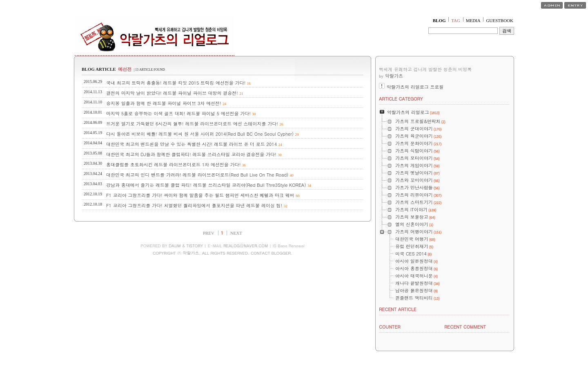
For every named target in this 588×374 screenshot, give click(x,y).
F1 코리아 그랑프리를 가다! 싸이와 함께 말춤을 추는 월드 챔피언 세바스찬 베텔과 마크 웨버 (200, 195)
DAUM (175, 246)
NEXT (236, 233)
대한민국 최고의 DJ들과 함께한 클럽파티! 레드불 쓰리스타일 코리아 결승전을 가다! (191, 154)
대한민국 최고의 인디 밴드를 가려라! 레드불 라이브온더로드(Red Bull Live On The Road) (197, 175)
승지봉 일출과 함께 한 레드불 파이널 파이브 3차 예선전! (164, 103)
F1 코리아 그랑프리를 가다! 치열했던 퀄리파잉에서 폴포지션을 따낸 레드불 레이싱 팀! (194, 205)
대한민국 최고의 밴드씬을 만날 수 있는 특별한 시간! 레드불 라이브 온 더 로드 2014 (192, 144)
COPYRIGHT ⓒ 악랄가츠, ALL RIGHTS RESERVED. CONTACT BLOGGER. (223, 253)
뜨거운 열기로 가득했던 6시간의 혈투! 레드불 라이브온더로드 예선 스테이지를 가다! (192, 124)
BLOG (439, 20)
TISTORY (195, 246)
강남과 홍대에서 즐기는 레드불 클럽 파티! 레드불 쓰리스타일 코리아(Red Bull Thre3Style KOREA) (206, 185)
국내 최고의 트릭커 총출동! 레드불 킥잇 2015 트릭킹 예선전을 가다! (176, 83)
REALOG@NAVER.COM (246, 246)
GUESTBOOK (500, 20)
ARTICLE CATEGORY (401, 99)
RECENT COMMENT (465, 327)
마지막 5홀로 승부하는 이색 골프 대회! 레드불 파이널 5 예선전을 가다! (178, 113)
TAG (456, 20)
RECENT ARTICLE (398, 309)
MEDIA (473, 20)
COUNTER (390, 327)
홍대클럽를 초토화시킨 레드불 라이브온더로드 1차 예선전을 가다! (173, 165)
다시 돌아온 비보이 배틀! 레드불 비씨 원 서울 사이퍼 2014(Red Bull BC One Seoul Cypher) (200, 134)
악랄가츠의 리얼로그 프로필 (415, 87)
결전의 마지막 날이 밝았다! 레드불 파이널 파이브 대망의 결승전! (172, 93)
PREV (209, 233)
